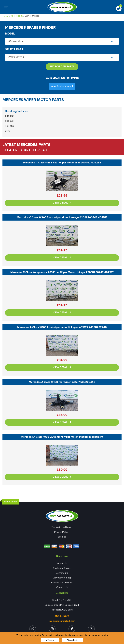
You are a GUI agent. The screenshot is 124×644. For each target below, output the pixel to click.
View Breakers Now (62, 86)
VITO (8, 131)
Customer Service (62, 568)
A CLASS (9, 116)
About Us (62, 563)
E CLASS (9, 126)
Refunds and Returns (62, 583)
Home (6, 16)
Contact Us (62, 587)
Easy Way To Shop (62, 578)
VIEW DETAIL (62, 203)
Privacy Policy (61, 532)
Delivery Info (62, 573)
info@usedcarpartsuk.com (62, 621)
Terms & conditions (61, 527)
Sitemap (62, 537)
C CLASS (10, 121)
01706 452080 (62, 616)
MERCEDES (17, 16)
